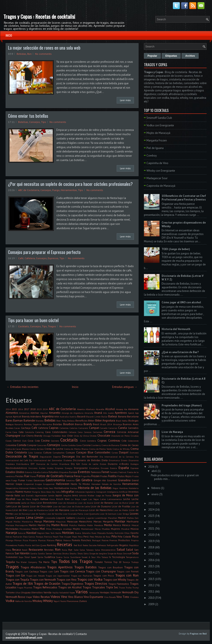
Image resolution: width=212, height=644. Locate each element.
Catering (40, 432)
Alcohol (110, 409)
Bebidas (21, 54)
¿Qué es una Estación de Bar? (180, 352)
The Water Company (27, 562)
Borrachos (47, 424)
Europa (73, 472)
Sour (27, 557)
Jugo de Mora (24, 499)
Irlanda (10, 495)
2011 (151, 592)
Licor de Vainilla (54, 514)
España (124, 468)
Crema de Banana (110, 445)
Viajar (29, 597)
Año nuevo (108, 413)
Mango (38, 521)
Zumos (83, 601)
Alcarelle (100, 409)
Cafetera (30, 258)
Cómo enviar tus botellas (28, 116)
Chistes (93, 436)
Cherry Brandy (34, 436)
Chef (23, 436)
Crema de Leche (54, 449)
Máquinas (61, 522)
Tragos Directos (96, 583)
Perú (86, 537)
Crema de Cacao (129, 445)
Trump (135, 588)
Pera (80, 537)
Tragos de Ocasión (47, 583)
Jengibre (67, 495)
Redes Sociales (90, 545)
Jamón (51, 495)
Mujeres (116, 529)
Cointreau (114, 441)
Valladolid (64, 592)
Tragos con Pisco (104, 576)
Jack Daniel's (27, 495)
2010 (151, 598)
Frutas (104, 476)
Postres (105, 540)
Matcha (73, 525)
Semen (49, 553)
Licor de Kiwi (20, 510)
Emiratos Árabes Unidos (41, 468)
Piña (114, 537)
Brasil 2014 (106, 424)
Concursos (42, 445)
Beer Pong (61, 421)
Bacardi (81, 416)
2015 (14, 409)
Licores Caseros (15, 518)
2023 (39, 409)
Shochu (73, 553)
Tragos (52, 326)
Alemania (133, 409)
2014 (8, 409)
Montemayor (87, 529)
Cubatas (38, 453)
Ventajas (105, 592)
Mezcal (135, 525)
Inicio (9, 35)
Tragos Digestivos (72, 584)
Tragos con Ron (127, 575)
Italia (17, 495)
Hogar (116, 488)
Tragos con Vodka (90, 579)
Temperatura (132, 557)
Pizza (25, 540)
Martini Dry (44, 525)
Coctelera (92, 441)
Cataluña (30, 432)
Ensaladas (94, 468)
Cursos (115, 453)
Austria (73, 417)
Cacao (17, 428)
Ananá (98, 413)
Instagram (101, 492)
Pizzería (33, 540)
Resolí (25, 550)
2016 (21, 409)
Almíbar (35, 413)
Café (21, 258)
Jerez (75, 495)
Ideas (49, 492)
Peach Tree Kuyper (62, 537)
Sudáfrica (50, 557)
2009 (151, 604)
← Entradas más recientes (23, 387)
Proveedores (11, 545)
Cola (124, 441)
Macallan (112, 518)
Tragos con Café (49, 571)
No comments (43, 54)
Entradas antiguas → (125, 387)
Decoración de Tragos (22, 456)
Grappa (38, 484)
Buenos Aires (131, 424)
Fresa (77, 476)
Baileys (113, 416)
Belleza (71, 421)
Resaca (17, 550)
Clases (9, 441)
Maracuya (72, 521)
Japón (59, 495)
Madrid (122, 518)
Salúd (129, 550)
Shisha (65, 553)
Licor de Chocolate (41, 506)
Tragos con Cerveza (72, 571)
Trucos (122, 588)
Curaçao (70, 452)
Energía (69, 468)
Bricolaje (118, 424)
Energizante (81, 468)
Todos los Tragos (76, 561)
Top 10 (117, 562)
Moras (98, 529)
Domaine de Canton (47, 464)
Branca (79, 424)
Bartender (29, 421)
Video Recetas (41, 597)
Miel (42, 529)
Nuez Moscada (99, 533)
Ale (126, 409)
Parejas (40, 537)
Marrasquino (21, 525)
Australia (64, 417)
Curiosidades (103, 452)
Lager (84, 499)
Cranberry (96, 445)
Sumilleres (75, 557)
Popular (152, 56)
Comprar (32, 445)
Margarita (108, 521)
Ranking (52, 545)
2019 (151, 541)
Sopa (21, 557)
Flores (33, 476)
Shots (80, 553)
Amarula (89, 413)
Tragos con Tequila (17, 580)
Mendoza (99, 525)
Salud (121, 549)
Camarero (83, 428)
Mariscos (10, 525)
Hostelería (134, 488)
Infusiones (80, 492)
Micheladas (12, 529)
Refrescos (102, 545)
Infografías (68, 492)
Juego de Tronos (104, 495)
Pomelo (76, 540)
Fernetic (114, 472)
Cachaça (26, 428)
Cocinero (55, 441)
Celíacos (73, 432)
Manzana (49, 521)
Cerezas (88, 432)
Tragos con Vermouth (43, 580)
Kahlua (44, 499)
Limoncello (50, 518)
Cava (48, 432)
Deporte (57, 457)
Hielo (40, 488)
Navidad (31, 533)
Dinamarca (114, 460)
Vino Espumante (93, 597)
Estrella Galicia (41, 472)
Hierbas (73, 488)
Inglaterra (90, 492)
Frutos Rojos (124, 476)
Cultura (47, 452)
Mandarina (27, 522)
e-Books (124, 464)
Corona (86, 445)
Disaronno (134, 460)
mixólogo (67, 529)
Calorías (73, 428)
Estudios (54, 472)
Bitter (91, 421)
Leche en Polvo (28, 503)
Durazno (113, 464)
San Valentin (22, 553)
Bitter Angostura (105, 421)
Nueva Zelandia (83, 533)
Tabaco (105, 557)
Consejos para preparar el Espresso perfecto (44, 252)
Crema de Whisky (121, 449)
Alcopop (119, 409)
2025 (151, 503)
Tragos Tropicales (94, 587)
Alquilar (44, 413)
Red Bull (78, 545)
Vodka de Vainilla (23, 601)
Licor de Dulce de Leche (78, 506)
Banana (122, 416)
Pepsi (75, 537)
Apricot (9, 417)
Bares (9, 421)
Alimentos (12, 413)
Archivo (190, 56)
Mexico (117, 525)
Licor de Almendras (67, 503)
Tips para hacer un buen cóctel (33, 320)
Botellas (23, 122)
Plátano (51, 540)
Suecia (59, 557)
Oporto (134, 533)
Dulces (103, 464)
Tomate (99, 562)
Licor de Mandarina (38, 510)
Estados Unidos (15, 472)
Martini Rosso (60, 525)
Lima (30, 517)
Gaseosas (39, 480)
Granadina (124, 480)
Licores (134, 514)
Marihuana (133, 521)
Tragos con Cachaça (27, 571)
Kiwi (67, 499)
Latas (103, 499)
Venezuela (94, 592)
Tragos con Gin (15, 576)
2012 (151, 585)
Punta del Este (32, 545)
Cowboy (152, 156)
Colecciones (133, 441)
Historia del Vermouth (176, 329)
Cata (21, 432)
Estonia (29, 472)
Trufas (129, 588)
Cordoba (72, 445)
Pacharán (18, 537)
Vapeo (72, 592)
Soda (135, 553)
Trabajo (135, 562)
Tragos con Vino (67, 580)
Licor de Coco (59, 506)
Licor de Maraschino (101, 510)
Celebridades (60, 432)
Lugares (90, 518)
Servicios (57, 553)
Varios (82, 592)
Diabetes (68, 460)
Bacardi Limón (93, 417)
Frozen (96, 476)
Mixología (57, 529)
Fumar (22, 480)
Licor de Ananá (85, 503)
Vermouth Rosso (15, 597)
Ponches (86, 540)
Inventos (133, 492)
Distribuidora (23, 464)
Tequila (10, 562)
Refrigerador (113, 545)
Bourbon (69, 424)
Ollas (127, 533)
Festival (122, 472)
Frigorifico (86, 476)
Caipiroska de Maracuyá (161, 186)
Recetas (65, 545)
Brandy (88, 424)
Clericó (17, 441)
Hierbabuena (61, 488)
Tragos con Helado (36, 576)
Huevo (19, 492)
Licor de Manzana (59, 510)
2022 (151, 522)
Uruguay (26, 592)
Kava (52, 499)
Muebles (106, 529)
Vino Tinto (123, 597)
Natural (22, 533)
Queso (43, 545)
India (58, 492)
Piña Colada (124, 537)
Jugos (36, 499)
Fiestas (19, 476)
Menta (108, 525)
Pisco (135, 537)
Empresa (59, 468)
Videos (55, 597)
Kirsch (60, 499)
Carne (8, 432)
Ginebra (87, 480)
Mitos (49, 529)
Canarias (113, 428)
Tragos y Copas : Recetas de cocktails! (39, 16)
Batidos (40, 421)
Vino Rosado (110, 597)
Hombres (124, 488)
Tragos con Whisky (115, 580)
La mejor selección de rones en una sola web (44, 48)
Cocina (45, 441)
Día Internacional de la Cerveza (117, 457)
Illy (53, 492)
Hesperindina (12, 488)
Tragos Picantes (25, 588)
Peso (92, 537)
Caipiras (54, 428)
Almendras (24, 413)
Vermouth (116, 592)
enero (155, 494)
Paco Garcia (29, 537)
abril (154, 471)
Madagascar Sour (157, 178)
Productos (124, 540)
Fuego (56, 190)
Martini (33, 525)
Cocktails (24, 326)
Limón (39, 517)
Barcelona (133, 416)
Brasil (96, 424)
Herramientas (69, 190)
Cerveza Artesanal (128, 432)
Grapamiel (29, 484)
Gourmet (112, 480)
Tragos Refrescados (45, 587)
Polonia (67, 540)
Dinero (124, 460)
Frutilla (112, 476)
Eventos (84, 472)
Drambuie (64, 464)
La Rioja (75, 499)
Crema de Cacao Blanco (17, 449)
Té (110, 557)
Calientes (64, 428)
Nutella (110, 533)
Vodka (10, 601)
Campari (94, 428)
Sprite (40, 557)
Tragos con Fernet (128, 571)
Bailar (104, 417)
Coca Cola (34, 441)
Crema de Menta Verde (100, 449)
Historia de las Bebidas (95, 488)
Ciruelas (135, 436)
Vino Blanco (75, 597)
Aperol (131, 413)
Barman (18, 421)
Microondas (25, 529)
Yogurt (57, 601)
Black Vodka (122, 421)
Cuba (30, 453)
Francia (69, 476)
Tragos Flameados (119, 584)
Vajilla (55, 592)
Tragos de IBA (23, 583)
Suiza (66, 557)
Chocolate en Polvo (120, 436)
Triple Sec (112, 587)
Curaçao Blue (85, 452)
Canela (123, 428)
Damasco (134, 453)
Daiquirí (124, 452)
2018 (33, 409)
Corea (79, 445)
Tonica (108, 562)
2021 (151, 529)
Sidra (86, 553)
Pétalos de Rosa (103, 537)
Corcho (64, 445)
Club (24, 441)
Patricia (48, 537)
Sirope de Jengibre (98, 553)
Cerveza (109, 432)
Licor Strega (123, 514)
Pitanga (10, 540)
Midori (35, 529)
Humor (28, 492)
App (137, 413)
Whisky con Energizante (161, 171)
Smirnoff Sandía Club (159, 118)
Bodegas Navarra (14, 424)
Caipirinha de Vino (157, 163)
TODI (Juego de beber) (176, 249)
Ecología (135, 464)
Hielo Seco (48, 488)
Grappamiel (49, 484)
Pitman (18, 540)
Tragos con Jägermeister (58, 576)
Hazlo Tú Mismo (80, 484)
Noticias (68, 533)
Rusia (65, 550)
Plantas (42, 540)
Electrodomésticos (16, 468)
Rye (70, 550)
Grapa (19, 484)
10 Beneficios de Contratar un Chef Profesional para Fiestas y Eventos (184, 198)
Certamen (98, 432)
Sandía (41, 553)
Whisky (48, 601)
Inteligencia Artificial (117, 492)
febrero (156, 488)
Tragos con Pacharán (82, 576)
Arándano (36, 416)
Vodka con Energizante (160, 125)
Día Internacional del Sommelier (46, 460)
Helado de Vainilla (111, 484)
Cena (80, 432)
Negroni (41, 533)
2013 (151, 579)
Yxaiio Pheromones (69, 601)
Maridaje (120, 521)
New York (50, 533)
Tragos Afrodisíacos (33, 567)
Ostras (9, 537)
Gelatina (70, 480)
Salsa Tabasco (86, 550)
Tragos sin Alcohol (70, 587)
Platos (59, 540)
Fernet (105, 472)
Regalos (124, 545)
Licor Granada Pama (73, 514)
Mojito (76, 529)
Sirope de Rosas (115, 553)
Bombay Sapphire (33, 424)
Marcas (98, 521)
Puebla (21, 545)
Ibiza (43, 492)
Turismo (10, 592)
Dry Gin (76, 464)
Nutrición (119, 533)
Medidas (82, 525)
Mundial (125, 529)
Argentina (48, 416)
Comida (22, 445)
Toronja (126, 562)
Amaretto (55, 413)
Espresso (53, 258)
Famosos (96, 472)
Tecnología (118, 557)
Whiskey (37, 601)
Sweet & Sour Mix (91, 557)
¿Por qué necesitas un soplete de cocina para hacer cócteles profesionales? (70, 184)
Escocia (113, 468)
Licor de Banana (103, 503)
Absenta (81, 409)
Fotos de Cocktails (50, 476)
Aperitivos (121, 413)
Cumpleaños (59, 453)
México (126, 525)
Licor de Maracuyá (79, 510)
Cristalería (21, 452)
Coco (83, 441)
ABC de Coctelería (29, 190)
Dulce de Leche (90, 464)
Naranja (11, 533)
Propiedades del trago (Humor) (182, 405)
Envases (105, 468)
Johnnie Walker (87, 495)
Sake (76, 550)
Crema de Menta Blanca (76, 449)
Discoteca (10, 464)
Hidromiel (24, 488)
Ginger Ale (100, 480)
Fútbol (29, 480)
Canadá (104, 428)
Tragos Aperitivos (60, 567)
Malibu (17, 522)
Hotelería (10, 492)
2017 (27, 409)
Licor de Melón (121, 510)
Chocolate (104, 436)
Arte (57, 416)
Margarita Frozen (157, 140)
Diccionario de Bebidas (87, 460)
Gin (78, 480)
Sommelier (12, 557)
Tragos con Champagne (101, 571)
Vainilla (47, 592)
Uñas (18, 592)
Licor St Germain (108, 514)
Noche (58, 533)
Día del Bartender (87, 457)
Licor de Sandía (38, 514)
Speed (33, 557)
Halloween (63, 484)
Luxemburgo (101, 518)
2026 (151, 467)
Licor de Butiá (121, 503)
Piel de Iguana (155, 148)
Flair (27, 476)
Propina (135, 540)
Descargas (68, 457)
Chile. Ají (78, 436)
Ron (29, 54)
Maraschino (85, 521)
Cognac (102, 441)
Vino (64, 597)
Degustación (46, 457)
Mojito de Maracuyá (158, 133)
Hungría (36, 492)
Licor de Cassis (20, 506)
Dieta (105, 460)
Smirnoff (127, 553)
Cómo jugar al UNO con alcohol (181, 302)
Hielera (33, 488)
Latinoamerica (114, 499)
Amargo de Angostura (73, 413)
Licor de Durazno (101, 506)
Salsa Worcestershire (105, 550)
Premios (113, 540)
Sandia (34, 553)
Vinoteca (134, 597)
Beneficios (81, 421)
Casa (15, 432)
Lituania (81, 518)
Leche (127, 499)
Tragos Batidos (85, 567)
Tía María (44, 562)
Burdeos (10, 428)
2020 (151, 535)
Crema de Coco (37, 449)
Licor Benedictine (47, 503)
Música (135, 529)
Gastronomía (55, 480)
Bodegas (133, 421)
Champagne (13, 436)
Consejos (35, 122)
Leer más (125, 100)
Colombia (11, 445)
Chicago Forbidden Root (55, 436)
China (86, 436)
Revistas (49, 550)
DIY (33, 464)
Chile (70, 436)
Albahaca (90, 409)
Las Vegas (94, 499)
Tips (44, 122)
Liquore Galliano (66, 518)
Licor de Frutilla (121, 506)
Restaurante (36, 550)
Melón (90, 525)
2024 (45, 409)
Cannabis (133, 428)
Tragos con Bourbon (110, 567)
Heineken (96, 484)
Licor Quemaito (92, 514)
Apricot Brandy (21, 416)
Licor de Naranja (22, 514)
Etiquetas (64, 472)
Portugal (96, 540)
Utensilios (37, 592)
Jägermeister (41, 495)
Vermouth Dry (130, 592)
